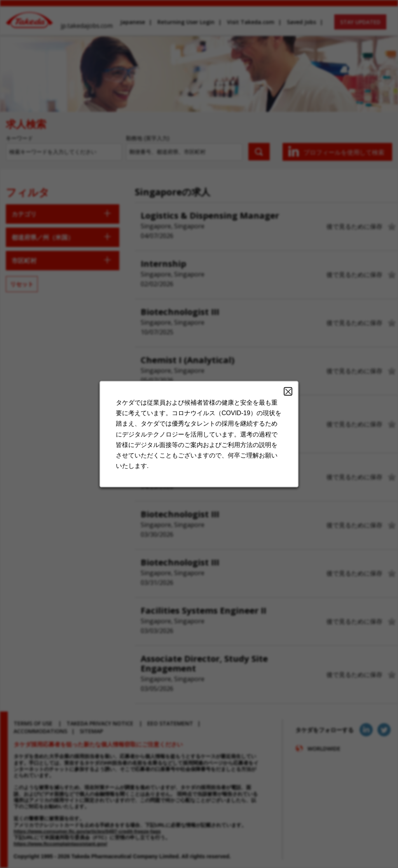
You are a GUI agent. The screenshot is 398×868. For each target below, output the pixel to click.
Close (282, 401)
